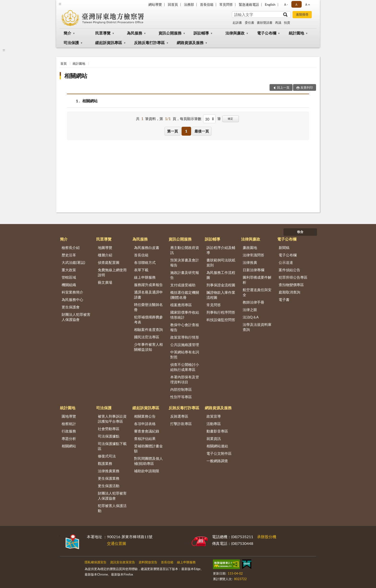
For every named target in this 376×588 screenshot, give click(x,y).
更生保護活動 (109, 486)
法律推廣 (250, 262)
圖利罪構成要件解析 (257, 280)
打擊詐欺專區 (181, 424)
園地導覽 (69, 416)
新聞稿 (284, 248)
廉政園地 (250, 248)
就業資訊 (214, 438)
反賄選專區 (179, 416)
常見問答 (226, 4)
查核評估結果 (145, 438)
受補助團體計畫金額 (148, 448)
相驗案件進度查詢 (148, 329)
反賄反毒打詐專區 (149, 43)
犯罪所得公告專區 (293, 277)
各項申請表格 (145, 424)
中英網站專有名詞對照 (185, 355)
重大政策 (69, 270)
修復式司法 (107, 456)
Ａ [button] (296, 4)
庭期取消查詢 (289, 292)
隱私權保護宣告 (96, 562)
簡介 (67, 33)
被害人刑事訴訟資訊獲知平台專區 (112, 419)
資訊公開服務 (170, 33)
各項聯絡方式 (145, 262)
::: (60, 4)
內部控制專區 (181, 389)
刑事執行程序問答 (221, 312)
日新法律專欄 (253, 270)
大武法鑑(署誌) (73, 262)
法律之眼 (250, 310)
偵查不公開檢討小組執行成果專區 (185, 367)
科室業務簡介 (72, 292)
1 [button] (186, 131)
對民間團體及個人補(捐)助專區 (148, 461)
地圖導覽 (105, 248)
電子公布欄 (267, 33)
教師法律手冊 (253, 302)
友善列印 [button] (307, 87)
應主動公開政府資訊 (185, 250)
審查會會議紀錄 (147, 431)
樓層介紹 (105, 255)
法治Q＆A (251, 317)
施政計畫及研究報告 (185, 275)
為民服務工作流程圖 (221, 275)
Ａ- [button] (286, 4)
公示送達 (286, 262)
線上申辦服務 (145, 277)
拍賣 (287, 23)
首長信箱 (207, 4)
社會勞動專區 (109, 429)
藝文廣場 (105, 282)
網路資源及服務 (190, 43)
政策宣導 (214, 416)
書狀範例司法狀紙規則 (221, 262)
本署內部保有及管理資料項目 (185, 379)
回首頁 (173, 4)
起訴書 (237, 23)
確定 (230, 118)
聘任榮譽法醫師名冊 (148, 307)
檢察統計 (69, 424)
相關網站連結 (217, 446)
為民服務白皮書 (147, 248)
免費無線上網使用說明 (112, 272)
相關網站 (76, 76)
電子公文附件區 (219, 453)
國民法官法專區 (147, 337)
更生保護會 (71, 307)
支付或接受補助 (183, 285)
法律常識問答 (253, 255)
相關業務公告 (145, 416)
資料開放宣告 (148, 562)
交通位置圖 (117, 543)
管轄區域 (69, 277)
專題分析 (69, 438)
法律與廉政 (235, 33)
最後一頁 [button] (202, 131)
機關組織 (69, 285)
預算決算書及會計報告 (185, 262)
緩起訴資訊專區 (109, 43)
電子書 (284, 300)
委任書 (250, 23)
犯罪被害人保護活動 (112, 508)
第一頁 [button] (173, 131)
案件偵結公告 (289, 270)
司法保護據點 (109, 436)
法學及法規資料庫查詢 (257, 327)
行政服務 (69, 431)
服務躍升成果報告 (148, 285)
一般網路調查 (217, 461)
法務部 (189, 4)
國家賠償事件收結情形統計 (185, 315)
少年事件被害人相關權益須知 (148, 347)
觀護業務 (105, 463)
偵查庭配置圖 (109, 262)
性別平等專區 (181, 397)
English (270, 4)
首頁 (64, 63)
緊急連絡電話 (249, 4)
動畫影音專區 (217, 431)
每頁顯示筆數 (191, 119)
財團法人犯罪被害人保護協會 (76, 317)
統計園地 (296, 33)
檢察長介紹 (71, 248)
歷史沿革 (69, 255)
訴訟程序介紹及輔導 (221, 250)
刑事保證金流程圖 (221, 285)
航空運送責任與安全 (257, 292)
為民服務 (135, 33)
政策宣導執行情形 (185, 337)
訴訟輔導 (201, 33)
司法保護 (71, 43)
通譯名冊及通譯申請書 (148, 295)
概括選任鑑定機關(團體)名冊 (185, 295)
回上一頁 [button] (283, 87)
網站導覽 (155, 4)
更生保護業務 (109, 478)
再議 (278, 23)
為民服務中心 (72, 300)
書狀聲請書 (265, 23)
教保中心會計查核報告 (185, 327)
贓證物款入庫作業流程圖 (221, 295)
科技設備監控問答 (221, 320)
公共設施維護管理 (185, 345)
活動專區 (214, 424)
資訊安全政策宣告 (123, 562)
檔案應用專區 (181, 305)
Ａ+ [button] (307, 4)
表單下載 (141, 270)
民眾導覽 (103, 33)
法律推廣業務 (109, 471)
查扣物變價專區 (291, 285)
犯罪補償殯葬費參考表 (148, 320)
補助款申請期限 (147, 471)
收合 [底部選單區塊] (300, 232)
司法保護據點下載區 (112, 446)
